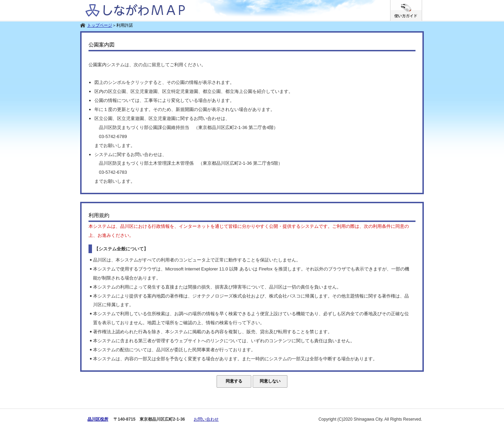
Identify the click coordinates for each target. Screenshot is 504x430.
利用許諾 (125, 25)
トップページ (100, 25)
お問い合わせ (206, 419)
